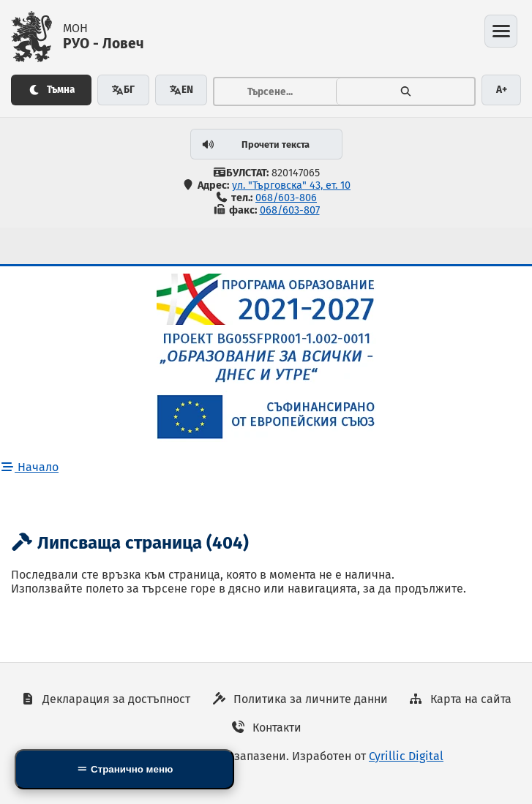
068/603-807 (290, 210)
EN (181, 90)
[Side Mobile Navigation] (124, 769)
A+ (502, 90)
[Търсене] (405, 91)
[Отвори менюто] (501, 31)
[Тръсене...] (275, 91)
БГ (123, 90)
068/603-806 (286, 198)
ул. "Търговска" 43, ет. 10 (291, 185)
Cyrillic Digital (406, 756)
